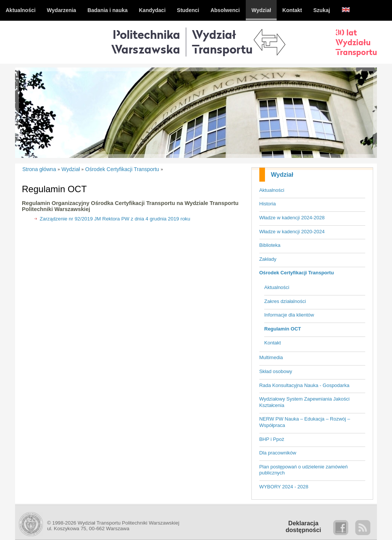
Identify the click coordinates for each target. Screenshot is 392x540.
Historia (268, 204)
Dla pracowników (278, 453)
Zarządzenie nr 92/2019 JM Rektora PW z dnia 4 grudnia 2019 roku (115, 219)
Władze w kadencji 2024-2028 (292, 218)
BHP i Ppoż (272, 439)
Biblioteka (270, 245)
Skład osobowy (276, 371)
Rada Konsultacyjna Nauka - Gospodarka (304, 385)
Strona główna (39, 169)
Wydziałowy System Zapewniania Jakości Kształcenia (305, 402)
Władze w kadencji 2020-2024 (292, 232)
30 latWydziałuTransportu (356, 42)
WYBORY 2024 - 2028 (284, 487)
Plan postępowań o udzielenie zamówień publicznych (304, 470)
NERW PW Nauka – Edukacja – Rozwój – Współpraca (305, 422)
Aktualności (272, 190)
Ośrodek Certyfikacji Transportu (297, 273)
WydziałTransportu (222, 42)
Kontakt (273, 343)
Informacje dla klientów (289, 315)
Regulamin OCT (283, 329)
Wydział (282, 175)
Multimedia (271, 357)
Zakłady (268, 259)
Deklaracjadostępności (303, 527)
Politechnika (146, 42)
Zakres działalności (285, 301)
